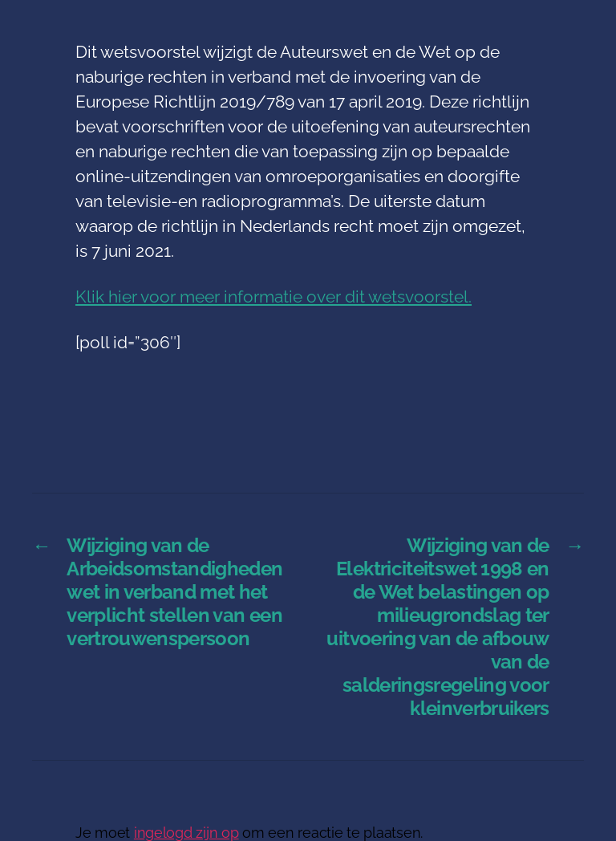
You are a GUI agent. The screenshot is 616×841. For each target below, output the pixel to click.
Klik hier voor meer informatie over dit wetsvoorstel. (274, 297)
